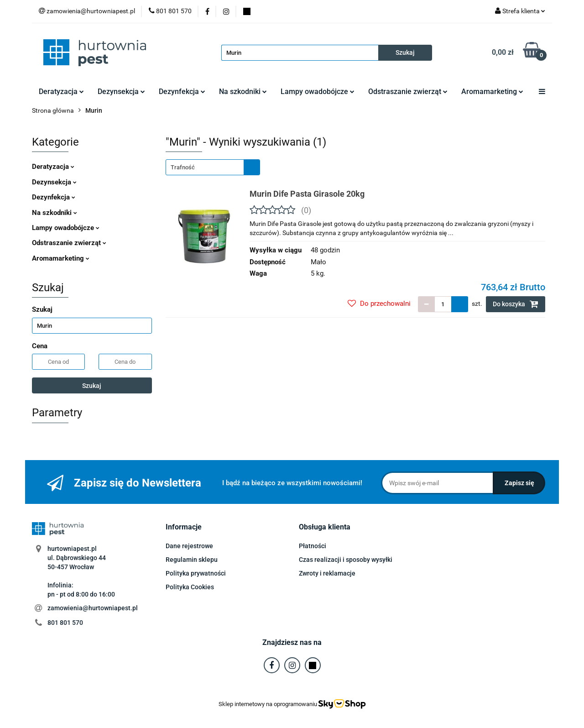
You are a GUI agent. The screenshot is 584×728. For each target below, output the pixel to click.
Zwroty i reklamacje (327, 573)
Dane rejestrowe (189, 546)
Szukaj (92, 386)
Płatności (313, 546)
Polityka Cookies (190, 587)
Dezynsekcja (121, 92)
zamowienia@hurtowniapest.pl (93, 608)
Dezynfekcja (182, 92)
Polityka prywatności (196, 573)
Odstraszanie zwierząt (408, 92)
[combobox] (213, 167)
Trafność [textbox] (183, 167)
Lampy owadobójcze (318, 92)
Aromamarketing (492, 92)
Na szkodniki (243, 92)
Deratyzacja (61, 92)
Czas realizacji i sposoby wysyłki (346, 560)
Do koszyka (516, 304)
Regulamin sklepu (192, 560)
